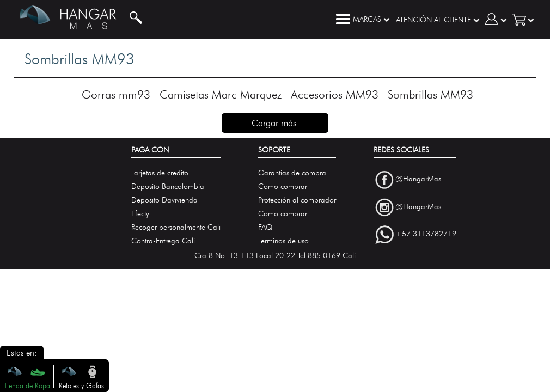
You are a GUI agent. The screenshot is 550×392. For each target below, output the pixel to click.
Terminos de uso (283, 241)
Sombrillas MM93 (430, 94)
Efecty (140, 214)
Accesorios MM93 (335, 94)
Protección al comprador (297, 200)
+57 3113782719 (426, 234)
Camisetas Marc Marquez (221, 94)
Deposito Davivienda (164, 200)
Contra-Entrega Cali (163, 241)
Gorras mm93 (116, 94)
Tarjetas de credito (160, 173)
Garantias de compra (292, 173)
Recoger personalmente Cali (176, 227)
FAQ (265, 227)
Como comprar (283, 186)
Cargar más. (275, 123)
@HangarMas (418, 179)
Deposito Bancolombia (168, 186)
